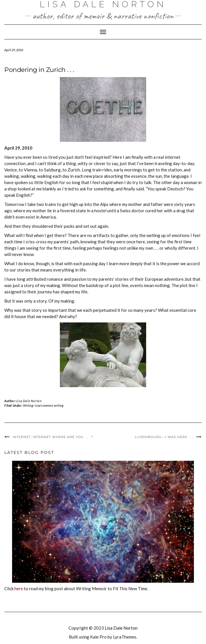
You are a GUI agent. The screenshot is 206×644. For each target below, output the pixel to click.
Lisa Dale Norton (29, 401)
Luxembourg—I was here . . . (164, 437)
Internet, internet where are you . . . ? (53, 437)
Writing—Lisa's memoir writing (43, 405)
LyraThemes (125, 637)
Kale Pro (98, 637)
